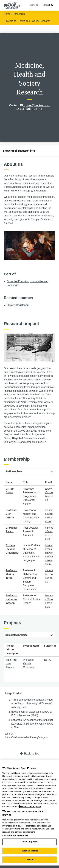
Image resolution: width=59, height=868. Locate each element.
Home (7, 14)
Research (19, 14)
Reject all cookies (29, 851)
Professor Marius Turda (12, 574)
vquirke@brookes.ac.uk (37, 105)
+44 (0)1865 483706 (31, 109)
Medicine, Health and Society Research (28, 21)
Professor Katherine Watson (12, 599)
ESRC (48, 660)
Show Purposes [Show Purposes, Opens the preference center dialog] (29, 842)
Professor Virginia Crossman (29, 664)
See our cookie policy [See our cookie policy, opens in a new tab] (30, 806)
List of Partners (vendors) (15, 835)
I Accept (29, 860)
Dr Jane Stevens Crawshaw (12, 549)
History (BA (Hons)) (18, 305)
